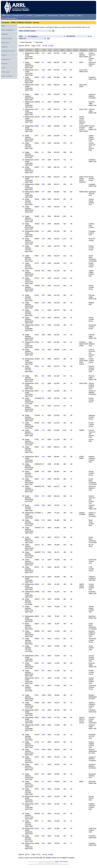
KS (43, 207)
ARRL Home (6, 16)
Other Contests (7, 76)
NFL (43, 286)
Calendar (29, 16)
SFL (43, 177)
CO (43, 256)
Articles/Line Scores (8, 51)
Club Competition (7, 30)
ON (43, 224)
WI (43, 62)
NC (43, 406)
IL (42, 94)
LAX (43, 577)
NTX (43, 520)
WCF (44, 263)
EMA (43, 70)
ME (43, 271)
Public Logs (5, 72)
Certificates (71, 16)
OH (43, 192)
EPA (43, 77)
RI (43, 567)
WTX (43, 303)
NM (43, 789)
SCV (43, 457)
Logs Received (53, 16)
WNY (44, 735)
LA (43, 231)
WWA (44, 695)
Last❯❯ (51, 46)
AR (43, 646)
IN (43, 391)
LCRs (3, 68)
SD (43, 85)
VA (43, 102)
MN (43, 486)
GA (43, 447)
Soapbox (4, 47)
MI (43, 616)
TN (43, 325)
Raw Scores (6, 43)
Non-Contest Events (9, 18)
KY (43, 685)
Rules (3, 26)
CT (43, 136)
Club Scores (6, 59)
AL (43, 415)
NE (43, 439)
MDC (44, 335)
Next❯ (45, 46)
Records (4, 64)
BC (43, 545)
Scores (63, 16)
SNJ (43, 592)
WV (43, 376)
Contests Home (18, 16)
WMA (44, 117)
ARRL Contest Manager (62, 862)
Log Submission (40, 16)
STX (43, 53)
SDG (43, 703)
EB (43, 631)
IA (42, 152)
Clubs (79, 16)
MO (43, 757)
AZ (43, 366)
